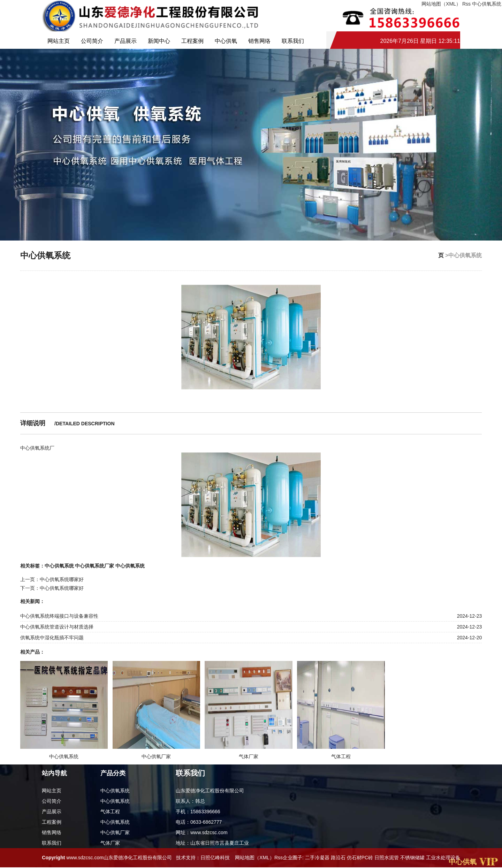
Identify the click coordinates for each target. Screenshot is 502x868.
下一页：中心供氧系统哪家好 (52, 588)
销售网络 (259, 41)
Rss (466, 4)
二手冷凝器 (317, 858)
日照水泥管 (387, 858)
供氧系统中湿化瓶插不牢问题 (52, 638)
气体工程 (110, 812)
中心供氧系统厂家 (94, 566)
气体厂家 (110, 843)
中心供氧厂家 (115, 832)
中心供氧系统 (487, 4)
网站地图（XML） (255, 858)
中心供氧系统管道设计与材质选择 (57, 627)
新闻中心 (159, 41)
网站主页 (59, 41)
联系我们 (293, 41)
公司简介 (92, 41)
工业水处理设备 (443, 858)
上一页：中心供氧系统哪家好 (52, 579)
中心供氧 (226, 41)
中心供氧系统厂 (37, 448)
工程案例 (192, 41)
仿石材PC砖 (360, 858)
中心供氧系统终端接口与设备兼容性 (59, 616)
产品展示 (125, 41)
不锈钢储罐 (412, 858)
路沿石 (338, 858)
